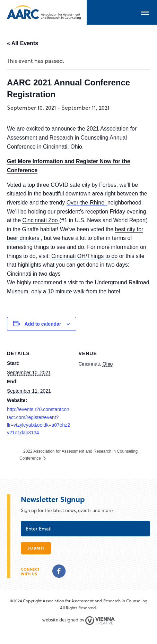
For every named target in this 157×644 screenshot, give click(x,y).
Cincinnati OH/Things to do (84, 256)
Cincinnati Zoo (41, 220)
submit (36, 548)
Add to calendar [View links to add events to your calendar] (43, 324)
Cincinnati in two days (34, 274)
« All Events (23, 43)
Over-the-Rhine (87, 203)
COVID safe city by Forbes (83, 185)
